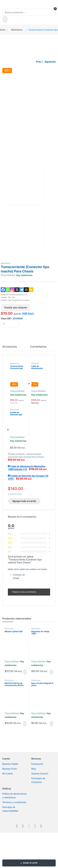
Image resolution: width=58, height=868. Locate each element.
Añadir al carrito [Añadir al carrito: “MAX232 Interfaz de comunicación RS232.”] (25, 724)
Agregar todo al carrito (24, 501)
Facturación (37, 764)
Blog (34, 769)
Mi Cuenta (7, 774)
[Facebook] (3, 290)
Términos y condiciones (14, 802)
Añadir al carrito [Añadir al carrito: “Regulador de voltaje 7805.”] (52, 672)
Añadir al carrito (30, 863)
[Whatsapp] (8, 290)
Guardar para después (16, 307)
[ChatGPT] (26, 290)
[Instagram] (12, 290)
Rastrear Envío (10, 769)
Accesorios (10, 347)
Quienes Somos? (40, 774)
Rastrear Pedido (10, 764)
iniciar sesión (19, 569)
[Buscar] (5, 19)
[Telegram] (22, 290)
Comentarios (38, 347)
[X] (17, 290)
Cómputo (35, 363)
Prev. (39, 62)
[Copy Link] (31, 290)
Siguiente (50, 62)
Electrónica (17, 30)
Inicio (3, 30)
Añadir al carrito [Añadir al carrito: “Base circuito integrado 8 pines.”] (52, 724)
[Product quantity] (10, 324)
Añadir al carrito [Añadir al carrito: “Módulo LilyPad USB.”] (25, 672)
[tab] (10, 348)
